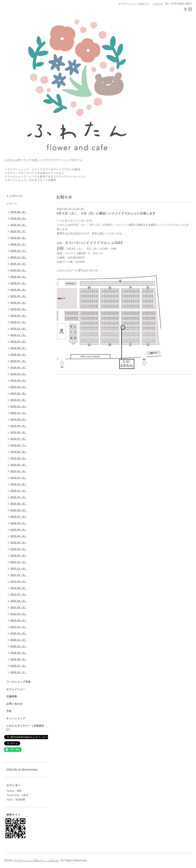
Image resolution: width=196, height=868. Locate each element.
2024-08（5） (19, 355)
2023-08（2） (19, 432)
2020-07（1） (19, 666)
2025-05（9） (19, 296)
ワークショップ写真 (18, 682)
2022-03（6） (19, 543)
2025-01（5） (19, 322)
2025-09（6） (19, 270)
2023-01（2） (19, 478)
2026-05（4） (19, 218)
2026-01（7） (19, 244)
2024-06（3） (19, 367)
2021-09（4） (19, 581)
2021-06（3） (19, 601)
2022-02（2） (19, 549)
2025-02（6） (19, 316)
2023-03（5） (19, 465)
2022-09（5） (19, 504)
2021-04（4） (19, 614)
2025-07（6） (19, 283)
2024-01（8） (19, 400)
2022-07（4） (19, 517)
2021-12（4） (19, 562)
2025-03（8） (19, 309)
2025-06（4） (19, 290)
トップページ (14, 196)
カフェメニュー (16, 689)
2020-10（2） (19, 646)
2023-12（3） (19, 406)
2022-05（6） (19, 530)
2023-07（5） (19, 439)
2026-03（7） (19, 231)
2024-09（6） (19, 348)
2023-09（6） (19, 426)
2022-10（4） (19, 497)
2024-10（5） (19, 342)
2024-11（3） (19, 335)
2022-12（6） (19, 484)
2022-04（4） (19, 536)
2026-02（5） (19, 238)
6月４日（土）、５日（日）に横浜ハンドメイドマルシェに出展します (106, 213)
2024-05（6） (19, 374)
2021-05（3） (19, 607)
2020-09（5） (19, 653)
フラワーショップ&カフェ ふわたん (36, 860)
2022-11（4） (19, 491)
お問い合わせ (14, 704)
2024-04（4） (19, 380)
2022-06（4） (19, 523)
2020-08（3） (19, 659)
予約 (9, 711)
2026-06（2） (19, 212)
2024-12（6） (19, 329)
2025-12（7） (19, 251)
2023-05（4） (19, 452)
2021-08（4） (19, 588)
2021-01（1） (19, 627)
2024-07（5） (19, 361)
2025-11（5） (19, 257)
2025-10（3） (19, 264)
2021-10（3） (19, 575)
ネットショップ (16, 718)
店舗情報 (12, 696)
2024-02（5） (19, 393)
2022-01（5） (19, 556)
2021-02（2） (19, 620)
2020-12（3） (19, 633)
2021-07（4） (19, 594)
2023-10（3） (19, 419)
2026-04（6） (19, 225)
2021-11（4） (19, 568)
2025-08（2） (19, 277)
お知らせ (12, 204)
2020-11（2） (19, 640)
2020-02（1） (19, 672)
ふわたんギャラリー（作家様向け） (25, 728)
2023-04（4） (19, 458)
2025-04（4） (19, 303)
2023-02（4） (19, 471)
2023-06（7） (19, 445)
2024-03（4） (19, 387)
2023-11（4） (19, 413)
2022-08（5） (19, 510)
